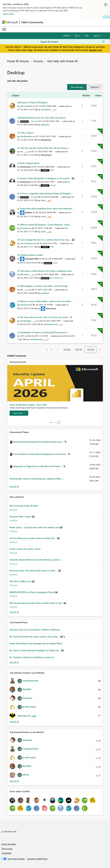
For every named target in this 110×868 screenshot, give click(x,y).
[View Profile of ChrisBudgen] (26, 321)
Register (67, 35)
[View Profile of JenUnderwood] (50, 324)
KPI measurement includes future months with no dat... (37, 603)
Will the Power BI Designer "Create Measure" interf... (46, 225)
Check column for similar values (25, 549)
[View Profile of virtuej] (32, 197)
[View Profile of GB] (21, 290)
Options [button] (94, 87)
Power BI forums (18, 61)
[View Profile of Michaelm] (24, 274)
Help (87, 35)
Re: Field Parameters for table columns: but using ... (35, 637)
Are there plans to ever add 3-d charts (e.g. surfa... (45, 317)
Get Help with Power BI (63, 61)
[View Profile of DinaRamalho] (26, 136)
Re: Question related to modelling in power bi (32, 657)
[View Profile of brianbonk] (25, 305)
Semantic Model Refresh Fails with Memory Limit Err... (36, 560)
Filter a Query (27, 133)
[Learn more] (19, 413)
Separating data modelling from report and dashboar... (47, 208)
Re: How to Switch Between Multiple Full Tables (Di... (35, 650)
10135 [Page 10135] (79, 350)
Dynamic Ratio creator (21, 517)
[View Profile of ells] (22, 151)
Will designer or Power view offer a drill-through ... (45, 286)
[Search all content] (73, 42)
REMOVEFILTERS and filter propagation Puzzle (32, 592)
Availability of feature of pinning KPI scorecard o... (45, 332)
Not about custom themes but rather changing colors (46, 271)
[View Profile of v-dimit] (32, 121)
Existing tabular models (32, 255)
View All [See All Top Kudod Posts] (14, 662)
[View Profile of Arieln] (55, 263)
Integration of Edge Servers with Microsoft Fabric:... (38, 466)
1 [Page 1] (51, 350)
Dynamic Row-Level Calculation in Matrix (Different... (36, 630)
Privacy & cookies (9, 844)
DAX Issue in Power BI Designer (33, 102)
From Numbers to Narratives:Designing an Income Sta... (40, 454)
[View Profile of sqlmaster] (45, 125)
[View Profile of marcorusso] (51, 308)
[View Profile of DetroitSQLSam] (57, 278)
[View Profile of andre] (43, 200)
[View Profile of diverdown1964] (32, 259)
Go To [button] (96, 36)
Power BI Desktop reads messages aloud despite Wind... (37, 643)
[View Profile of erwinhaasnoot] (27, 243)
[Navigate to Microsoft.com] (10, 22)
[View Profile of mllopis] (53, 185)
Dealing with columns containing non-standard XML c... (37, 479)
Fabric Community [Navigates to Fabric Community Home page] (32, 22)
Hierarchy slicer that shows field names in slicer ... (34, 571)
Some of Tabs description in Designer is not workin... (46, 178)
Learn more (8, 14)
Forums (38, 61)
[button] (77, 87)
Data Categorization (30, 163)
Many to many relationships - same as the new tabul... (46, 301)
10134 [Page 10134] (67, 350)
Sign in (77, 35)
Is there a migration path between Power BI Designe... (46, 193)
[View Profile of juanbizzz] (45, 293)
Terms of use (7, 849)
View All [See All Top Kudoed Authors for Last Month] (14, 781)
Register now (96, 50)
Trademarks (6, 853)
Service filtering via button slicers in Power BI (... (33, 538)
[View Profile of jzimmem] (24, 228)
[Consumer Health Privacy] (37, 859)
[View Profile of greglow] (29, 212)
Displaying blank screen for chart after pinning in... (42, 118)
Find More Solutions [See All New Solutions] (14, 612)
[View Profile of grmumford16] (26, 106)
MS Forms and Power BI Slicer (24, 506)
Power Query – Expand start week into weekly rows (35, 527)
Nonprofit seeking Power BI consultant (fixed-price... (39, 442)
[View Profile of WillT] (52, 170)
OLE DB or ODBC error (21, 581)
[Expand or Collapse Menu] (4, 29)
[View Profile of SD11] (22, 336)
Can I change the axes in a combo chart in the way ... (46, 240)
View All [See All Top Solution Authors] (14, 722)
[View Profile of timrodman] (46, 109)
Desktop (13, 510)
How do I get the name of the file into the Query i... (45, 148)
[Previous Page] (46, 350)
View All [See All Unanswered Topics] (14, 486)
